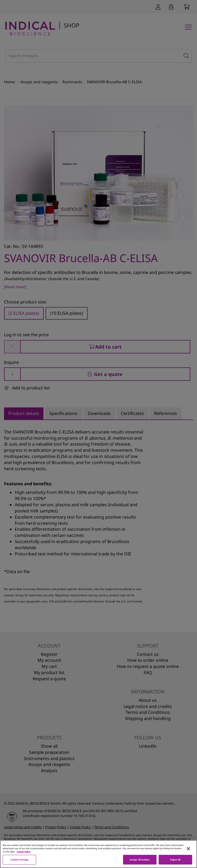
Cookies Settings (19, 861)
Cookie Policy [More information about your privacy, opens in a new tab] (24, 853)
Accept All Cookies (140, 861)
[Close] (188, 850)
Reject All (175, 861)
